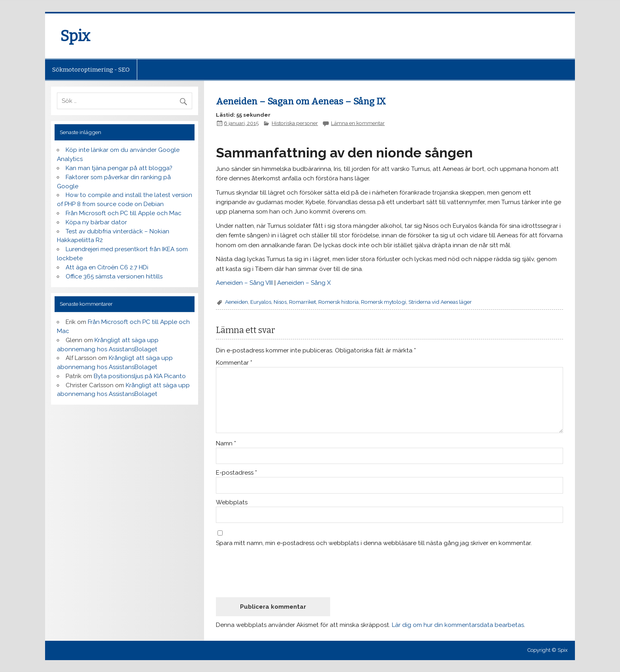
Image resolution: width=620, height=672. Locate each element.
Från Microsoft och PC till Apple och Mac (124, 213)
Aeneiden (236, 302)
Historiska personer (295, 123)
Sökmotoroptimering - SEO (91, 70)
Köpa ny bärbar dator (96, 222)
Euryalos (261, 302)
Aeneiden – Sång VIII (244, 283)
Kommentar (234, 363)
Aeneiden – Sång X (304, 283)
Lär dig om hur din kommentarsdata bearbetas (458, 625)
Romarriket (302, 302)
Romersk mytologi (384, 302)
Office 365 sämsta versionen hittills (114, 276)
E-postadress (236, 473)
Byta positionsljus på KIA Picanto (140, 376)
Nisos (280, 302)
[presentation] (276, 572)
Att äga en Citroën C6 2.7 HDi (107, 267)
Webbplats (232, 503)
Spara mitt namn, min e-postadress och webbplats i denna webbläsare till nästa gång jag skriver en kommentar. (374, 543)
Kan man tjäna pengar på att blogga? (119, 168)
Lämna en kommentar (358, 123)
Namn (226, 444)
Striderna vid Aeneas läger (440, 302)
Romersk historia (338, 302)
